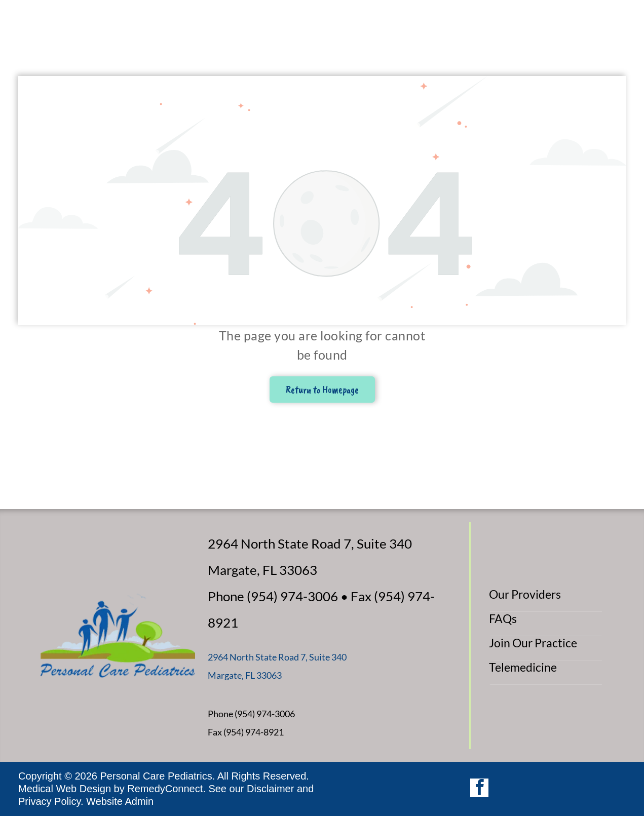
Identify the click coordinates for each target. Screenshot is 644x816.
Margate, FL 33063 (245, 675)
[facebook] (479, 789)
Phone (220, 714)
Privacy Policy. (51, 801)
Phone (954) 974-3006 (273, 596)
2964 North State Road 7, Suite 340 (277, 657)
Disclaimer (270, 789)
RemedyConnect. (166, 789)
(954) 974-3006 (265, 714)
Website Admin (120, 801)
